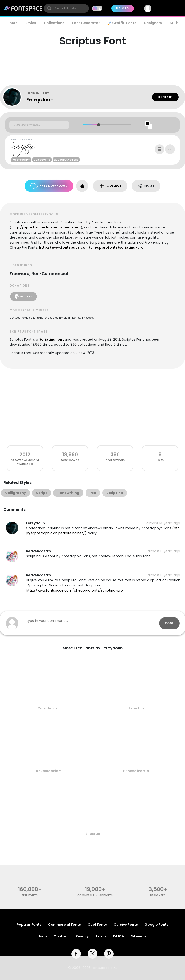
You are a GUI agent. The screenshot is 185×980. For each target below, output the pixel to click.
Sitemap (138, 936)
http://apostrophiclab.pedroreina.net (46, 227)
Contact (165, 97)
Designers (153, 23)
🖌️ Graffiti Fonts (122, 23)
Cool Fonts (97, 925)
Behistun (136, 708)
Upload (122, 8)
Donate (23, 296)
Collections (54, 23)
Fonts (13, 23)
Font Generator (86, 23)
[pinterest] (109, 954)
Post (169, 623)
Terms (101, 936)
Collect (110, 186)
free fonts (30, 895)
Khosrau (93, 834)
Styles (31, 23)
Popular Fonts (29, 925)
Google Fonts (157, 925)
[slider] (99, 125)
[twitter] (92, 954)
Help (43, 936)
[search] (66, 8)
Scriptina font (51, 339)
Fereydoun (40, 100)
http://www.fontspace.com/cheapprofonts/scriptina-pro (91, 247)
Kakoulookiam (49, 771)
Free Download (49, 186)
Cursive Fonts (126, 925)
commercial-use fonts (95, 895)
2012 (25, 454)
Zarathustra (49, 708)
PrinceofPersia (136, 771)
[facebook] (76, 954)
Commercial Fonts (65, 925)
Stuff (174, 23)
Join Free (170, 8)
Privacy (82, 936)
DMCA (119, 936)
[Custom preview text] (39, 125)
